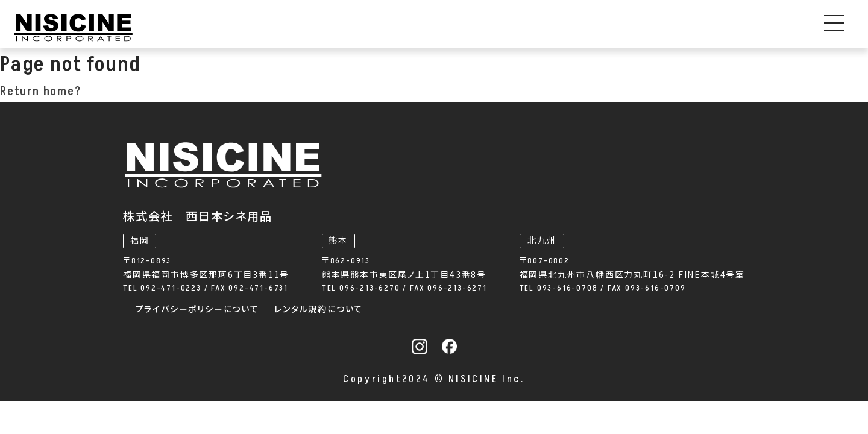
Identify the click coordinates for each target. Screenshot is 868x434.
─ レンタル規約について (503, 291)
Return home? (41, 102)
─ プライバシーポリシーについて (383, 291)
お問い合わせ (820, 29)
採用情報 (723, 29)
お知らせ (511, 29)
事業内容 (322, 29)
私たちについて (603, 29)
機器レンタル (425, 29)
